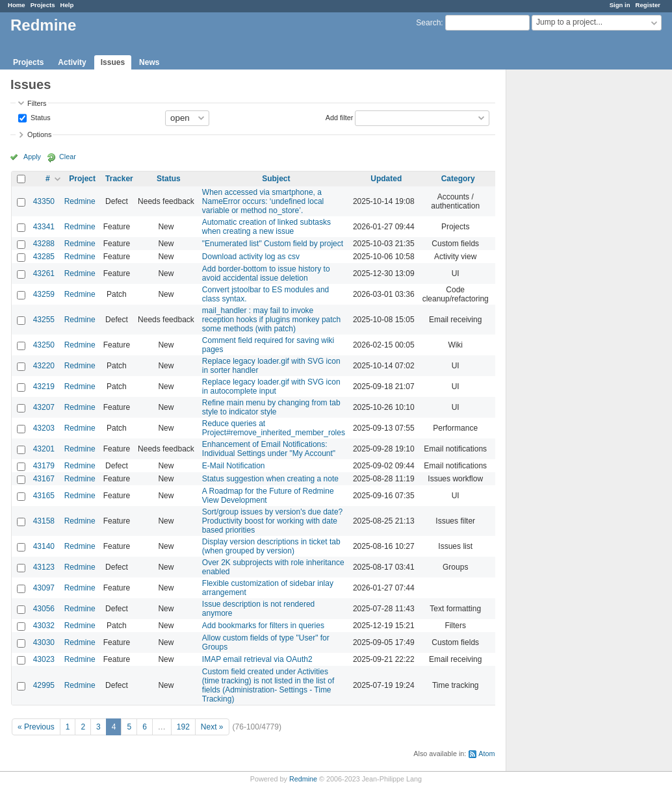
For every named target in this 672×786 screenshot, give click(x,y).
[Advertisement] (571, 273)
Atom (486, 754)
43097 (44, 588)
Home (17, 5)
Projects (43, 5)
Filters (37, 103)
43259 (44, 294)
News (149, 62)
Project (82, 179)
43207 (44, 407)
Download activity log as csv (251, 257)
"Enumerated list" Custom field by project (273, 244)
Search (428, 23)
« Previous (36, 727)
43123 (44, 567)
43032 (44, 626)
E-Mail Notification (234, 466)
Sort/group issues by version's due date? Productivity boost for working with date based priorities (272, 521)
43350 (44, 201)
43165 (44, 496)
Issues (113, 62)
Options (39, 134)
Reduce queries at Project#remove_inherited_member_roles (274, 428)
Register (648, 5)
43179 (44, 466)
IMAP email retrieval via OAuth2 (257, 659)
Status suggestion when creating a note (270, 479)
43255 (44, 320)
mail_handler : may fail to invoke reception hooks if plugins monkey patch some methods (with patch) (271, 320)
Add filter (340, 117)
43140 (44, 546)
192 (183, 727)
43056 (44, 609)
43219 (44, 387)
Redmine (80, 201)
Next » (212, 727)
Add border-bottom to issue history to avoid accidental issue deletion (266, 273)
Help (67, 5)
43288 (44, 244)
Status (40, 117)
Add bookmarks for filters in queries (263, 626)
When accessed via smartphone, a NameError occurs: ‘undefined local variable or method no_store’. (263, 201)
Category (458, 179)
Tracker (119, 179)
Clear (68, 157)
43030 (44, 642)
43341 (44, 227)
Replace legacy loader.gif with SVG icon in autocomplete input (271, 387)
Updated (386, 179)
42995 (44, 685)
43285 (44, 257)
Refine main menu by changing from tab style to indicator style (271, 407)
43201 (44, 449)
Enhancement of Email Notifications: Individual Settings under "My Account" (269, 449)
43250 (44, 345)
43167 (44, 479)
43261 (44, 273)
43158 (44, 521)
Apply (32, 157)
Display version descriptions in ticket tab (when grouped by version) (271, 546)
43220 (44, 366)
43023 (44, 659)
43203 (44, 428)
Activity (72, 62)
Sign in (620, 5)
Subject (276, 179)
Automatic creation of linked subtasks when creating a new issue (266, 227)
